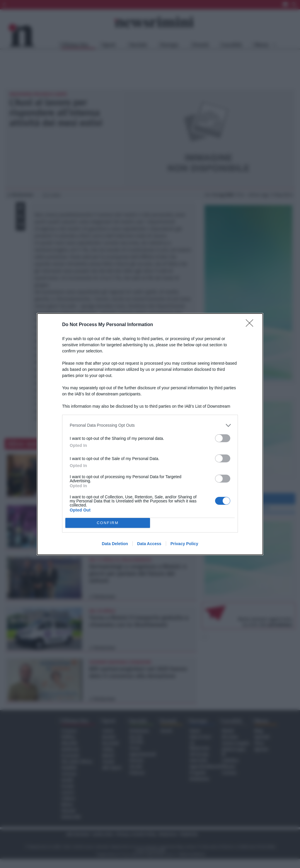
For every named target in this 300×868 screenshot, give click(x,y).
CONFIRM (108, 523)
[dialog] (150, 434)
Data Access (149, 544)
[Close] (251, 325)
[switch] (223, 438)
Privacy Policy (184, 544)
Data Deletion (115, 544)
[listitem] (150, 425)
